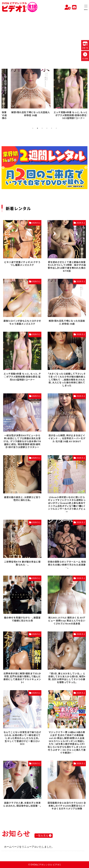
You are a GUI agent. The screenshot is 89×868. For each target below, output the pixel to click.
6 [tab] (56, 128)
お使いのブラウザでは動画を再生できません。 (45, 36)
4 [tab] (47, 128)
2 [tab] (37, 128)
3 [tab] (42, 128)
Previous (3, 168)
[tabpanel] (23, 96)
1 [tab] (33, 128)
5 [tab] (52, 128)
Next (86, 168)
